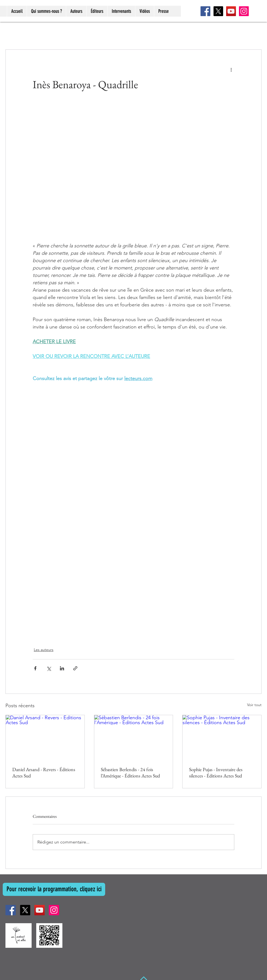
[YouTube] (231, 11)
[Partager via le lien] (75, 668)
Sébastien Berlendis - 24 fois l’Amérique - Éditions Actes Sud (130, 772)
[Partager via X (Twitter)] (49, 668)
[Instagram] (244, 11)
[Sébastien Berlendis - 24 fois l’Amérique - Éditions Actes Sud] (134, 737)
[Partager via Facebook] (35, 668)
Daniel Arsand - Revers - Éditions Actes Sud (44, 772)
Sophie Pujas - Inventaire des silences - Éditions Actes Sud (216, 772)
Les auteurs (44, 650)
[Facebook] (205, 11)
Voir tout (254, 705)
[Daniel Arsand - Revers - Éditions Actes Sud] (45, 737)
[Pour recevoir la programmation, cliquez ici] (54, 889)
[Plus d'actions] (231, 69)
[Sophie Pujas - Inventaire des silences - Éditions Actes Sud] (222, 737)
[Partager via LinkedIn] (62, 668)
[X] (218, 11)
